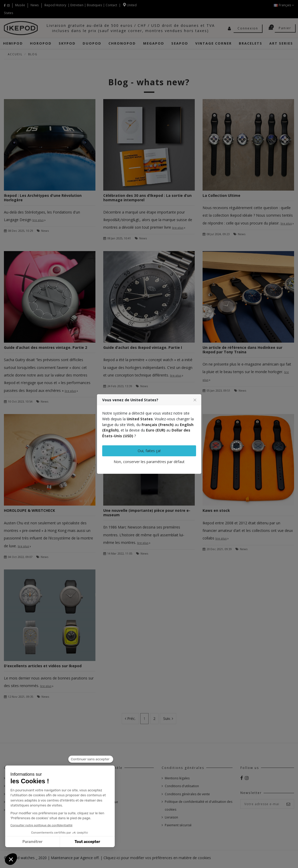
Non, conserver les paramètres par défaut (149, 462)
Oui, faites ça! (149, 451)
